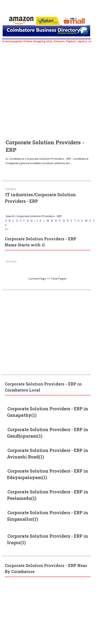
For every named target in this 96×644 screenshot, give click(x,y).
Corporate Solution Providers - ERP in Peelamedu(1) (48, 495)
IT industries (19, 195)
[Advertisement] (38, 89)
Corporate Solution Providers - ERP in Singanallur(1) (48, 516)
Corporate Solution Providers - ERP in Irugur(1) (48, 539)
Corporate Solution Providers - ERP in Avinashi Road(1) (48, 454)
